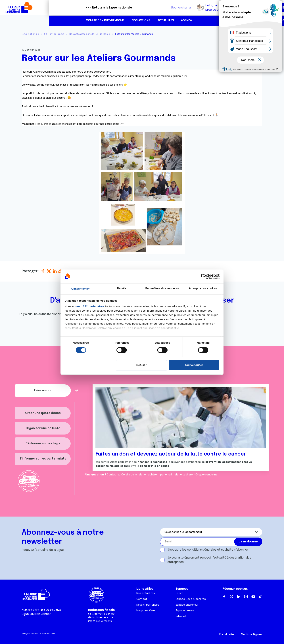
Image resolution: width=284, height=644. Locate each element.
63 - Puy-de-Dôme (54, 34)
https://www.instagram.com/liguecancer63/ (267, 21)
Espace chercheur (187, 605)
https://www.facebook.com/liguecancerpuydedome (259, 21)
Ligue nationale (30, 34)
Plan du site (227, 635)
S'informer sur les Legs (43, 443)
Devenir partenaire (148, 605)
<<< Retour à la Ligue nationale (60, 8)
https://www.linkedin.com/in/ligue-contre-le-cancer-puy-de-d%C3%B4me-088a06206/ (274, 21)
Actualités (117, 21)
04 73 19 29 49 (244, 21)
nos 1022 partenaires (90, 306)
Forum (179, 593)
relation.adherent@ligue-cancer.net (196, 475)
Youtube (253, 597)
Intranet (181, 616)
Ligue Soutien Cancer (36, 614)
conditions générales (202, 550)
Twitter (231, 597)
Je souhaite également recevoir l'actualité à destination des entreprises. (209, 560)
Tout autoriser (194, 365)
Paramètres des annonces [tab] (162, 288)
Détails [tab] (122, 288)
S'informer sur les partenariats (43, 459)
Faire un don (265, 8)
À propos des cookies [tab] (203, 288)
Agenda (138, 21)
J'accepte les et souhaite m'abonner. (208, 550)
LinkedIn (239, 597)
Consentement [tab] (81, 289)
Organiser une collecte (43, 428)
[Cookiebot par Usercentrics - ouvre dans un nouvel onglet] (204, 276)
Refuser (141, 365)
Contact (142, 599)
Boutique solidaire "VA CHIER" (213, 8)
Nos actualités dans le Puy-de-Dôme (90, 34)
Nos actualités (146, 593)
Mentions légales (252, 635)
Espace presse (185, 611)
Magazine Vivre (146, 611)
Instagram (246, 597)
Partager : (31, 271)
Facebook (224, 597)
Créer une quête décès (43, 413)
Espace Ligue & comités (191, 599)
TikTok (260, 597)
